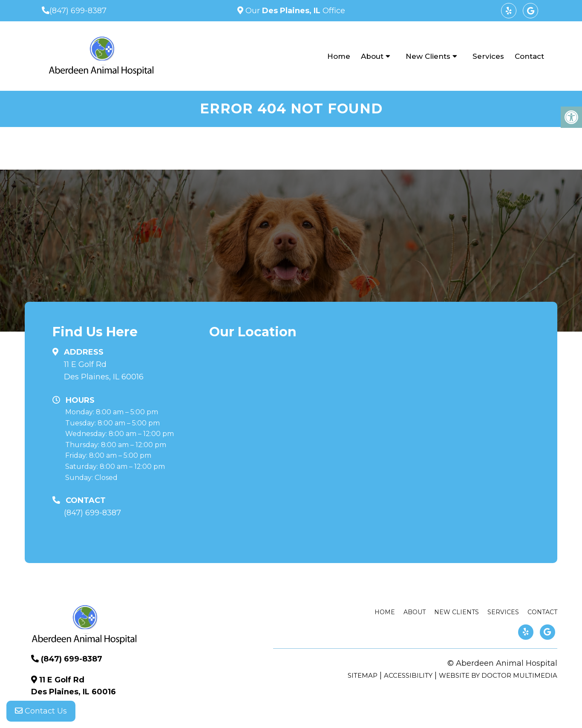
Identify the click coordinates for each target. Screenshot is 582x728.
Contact (529, 56)
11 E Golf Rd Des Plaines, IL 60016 (104, 371)
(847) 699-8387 (78, 11)
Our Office (294, 11)
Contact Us (41, 711)
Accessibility (408, 675)
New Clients (428, 56)
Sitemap (363, 675)
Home (339, 56)
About (372, 56)
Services (488, 56)
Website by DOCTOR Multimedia (498, 675)
